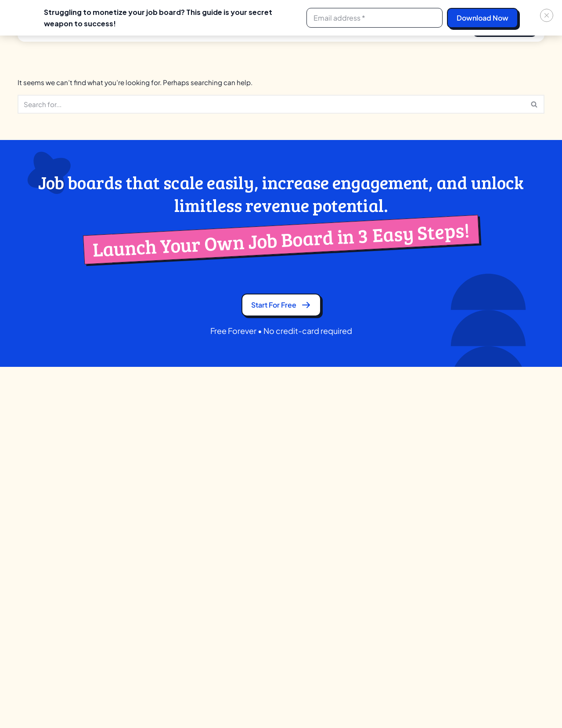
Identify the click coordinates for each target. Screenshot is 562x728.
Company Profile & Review (167, 548)
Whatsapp (40, 620)
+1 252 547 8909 (517, 415)
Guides (482, 502)
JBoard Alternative (392, 502)
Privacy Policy (39, 533)
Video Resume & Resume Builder (177, 656)
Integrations (145, 594)
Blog (25, 502)
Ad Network (155, 472)
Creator (267, 472)
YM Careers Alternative (399, 579)
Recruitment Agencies (290, 487)
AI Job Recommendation (164, 502)
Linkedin (37, 640)
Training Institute (281, 502)
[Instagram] (520, 703)
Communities (276, 564)
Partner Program (48, 472)
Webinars (486, 533)
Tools (479, 487)
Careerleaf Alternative (397, 472)
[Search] (271, 106)
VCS (262, 594)
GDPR (27, 518)
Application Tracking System (170, 518)
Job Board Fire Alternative (403, 518)
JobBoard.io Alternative (400, 548)
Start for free (281, 310)
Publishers (271, 548)
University (270, 533)
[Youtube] (539, 703)
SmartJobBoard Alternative (406, 564)
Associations (276, 518)
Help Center (490, 564)
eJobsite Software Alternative (409, 487)
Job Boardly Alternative (399, 533)
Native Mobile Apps (156, 625)
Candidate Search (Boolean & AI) (177, 533)
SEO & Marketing (152, 640)
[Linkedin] (481, 703)
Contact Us (36, 487)
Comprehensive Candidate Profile (179, 564)
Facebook (40, 599)
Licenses (139, 610)
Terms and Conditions (52, 548)
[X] (462, 703)
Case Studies (492, 518)
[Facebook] (501, 703)
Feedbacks (489, 548)
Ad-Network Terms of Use (58, 564)
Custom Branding (153, 579)
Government (275, 579)
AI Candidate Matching (162, 487)
